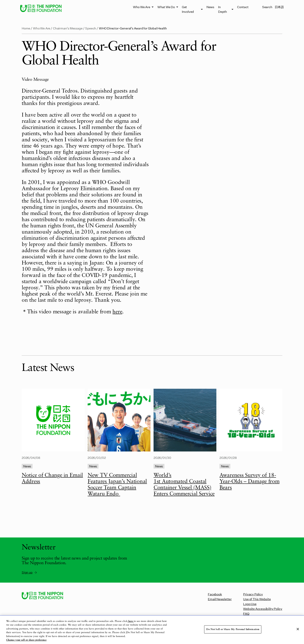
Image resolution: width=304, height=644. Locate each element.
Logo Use (250, 604)
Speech (91, 28)
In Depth (223, 9)
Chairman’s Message (68, 28)
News (210, 7)
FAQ (246, 613)
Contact (243, 7)
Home (26, 28)
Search (267, 7)
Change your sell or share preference (26, 640)
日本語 (279, 7)
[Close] (298, 629)
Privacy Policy (253, 594)
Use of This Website (257, 599)
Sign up (30, 572)
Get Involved (188, 9)
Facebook (215, 594)
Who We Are (142, 7)
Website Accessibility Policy (263, 609)
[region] (152, 630)
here (117, 312)
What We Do (166, 7)
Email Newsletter (220, 599)
